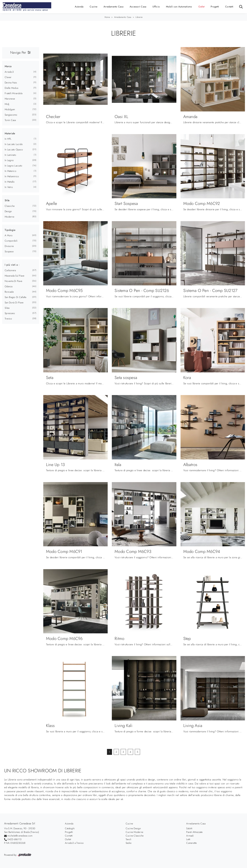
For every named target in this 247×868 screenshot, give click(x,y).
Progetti (215, 7)
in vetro (9, 187)
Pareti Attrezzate (194, 832)
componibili (11, 241)
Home (107, 17)
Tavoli (129, 839)
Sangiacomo (11, 115)
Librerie (139, 17)
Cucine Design (133, 828)
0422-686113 (14, 839)
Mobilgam (10, 109)
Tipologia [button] (10, 230)
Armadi (190, 836)
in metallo (10, 182)
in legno (9, 160)
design (8, 211)
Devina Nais (11, 83)
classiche (10, 206)
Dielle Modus (12, 88)
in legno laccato (13, 166)
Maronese (10, 99)
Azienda (79, 7)
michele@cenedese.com (20, 836)
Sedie (129, 843)
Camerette (191, 843)
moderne (9, 217)
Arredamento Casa (113, 7)
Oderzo (9, 286)
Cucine (93, 7)
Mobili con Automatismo (179, 7)
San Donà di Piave (14, 302)
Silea (7, 308)
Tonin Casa (10, 120)
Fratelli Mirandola (14, 93)
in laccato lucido (14, 144)
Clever (8, 77)
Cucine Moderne (134, 832)
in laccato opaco (14, 150)
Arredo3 (9, 72)
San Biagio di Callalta (15, 297)
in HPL (8, 139)
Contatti (229, 7)
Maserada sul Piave (15, 276)
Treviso (8, 319)
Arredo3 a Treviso (74, 843)
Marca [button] (8, 66)
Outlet (201, 7)
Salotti (189, 828)
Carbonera (10, 270)
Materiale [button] (10, 133)
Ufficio (156, 7)
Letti (188, 839)
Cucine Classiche (135, 836)
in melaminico (12, 176)
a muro (9, 235)
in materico (10, 171)
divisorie (9, 246)
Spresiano (10, 313)
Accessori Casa (138, 7)
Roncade (9, 292)
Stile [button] (7, 200)
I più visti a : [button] (12, 265)
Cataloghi (70, 828)
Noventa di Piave (13, 281)
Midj (7, 104)
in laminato (10, 155)
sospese (9, 251)
